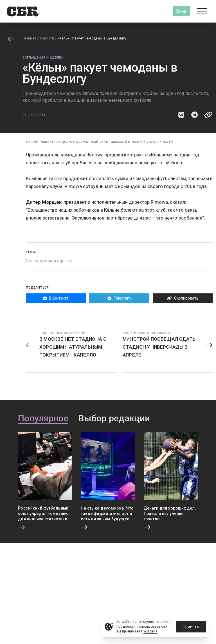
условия (151, 631)
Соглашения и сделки (43, 58)
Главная (30, 38)
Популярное (43, 419)
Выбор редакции (114, 419)
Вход (181, 11)
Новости (47, 38)
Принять (191, 627)
